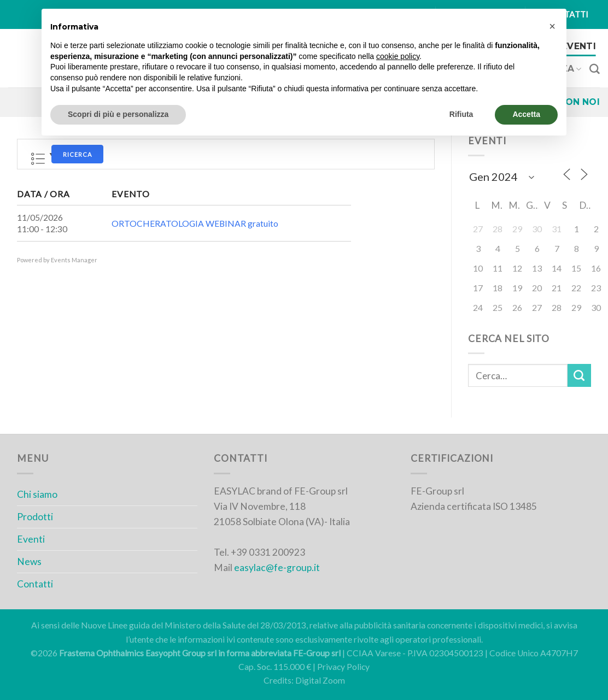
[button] (552, 26)
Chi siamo (37, 494)
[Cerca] (595, 69)
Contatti (35, 584)
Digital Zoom (320, 680)
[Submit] (579, 376)
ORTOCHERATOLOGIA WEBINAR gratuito (195, 223)
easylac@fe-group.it (277, 567)
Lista (38, 159)
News (29, 561)
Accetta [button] (526, 114)
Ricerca (77, 154)
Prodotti (35, 517)
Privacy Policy (343, 667)
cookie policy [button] (398, 56)
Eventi (579, 46)
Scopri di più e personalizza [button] (118, 114)
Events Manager (74, 260)
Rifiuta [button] (461, 114)
